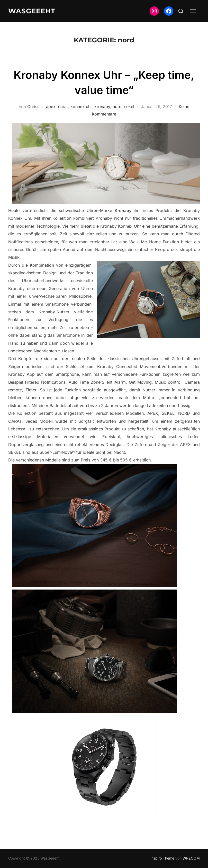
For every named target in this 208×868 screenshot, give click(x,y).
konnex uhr (81, 107)
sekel (129, 107)
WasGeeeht (32, 11)
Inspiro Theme (162, 858)
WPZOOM (191, 858)
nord (117, 107)
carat (63, 107)
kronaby (102, 107)
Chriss (33, 107)
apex (51, 107)
